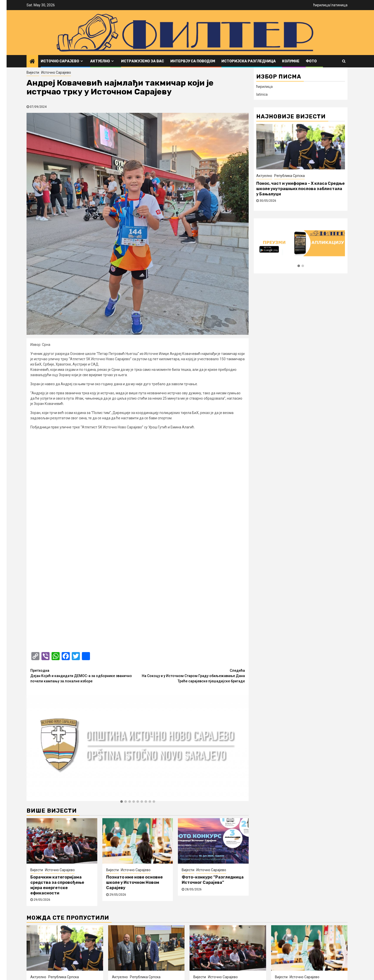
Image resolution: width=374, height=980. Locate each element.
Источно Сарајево (60, 61)
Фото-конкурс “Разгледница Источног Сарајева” (213, 671)
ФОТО (311, 61)
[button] (122, 593)
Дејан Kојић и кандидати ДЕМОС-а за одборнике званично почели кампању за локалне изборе (84, 467)
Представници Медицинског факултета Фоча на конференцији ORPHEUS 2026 (144, 780)
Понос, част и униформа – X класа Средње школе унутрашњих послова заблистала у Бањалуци (300, 189)
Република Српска (289, 176)
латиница (339, 5)
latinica (262, 94)
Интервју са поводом (193, 61)
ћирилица (322, 5)
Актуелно (100, 61)
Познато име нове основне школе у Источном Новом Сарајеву (134, 673)
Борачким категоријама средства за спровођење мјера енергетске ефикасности (57, 676)
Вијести (33, 72)
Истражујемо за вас (143, 61)
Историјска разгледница (249, 61)
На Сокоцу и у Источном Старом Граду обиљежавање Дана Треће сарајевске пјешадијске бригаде (191, 467)
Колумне (291, 61)
